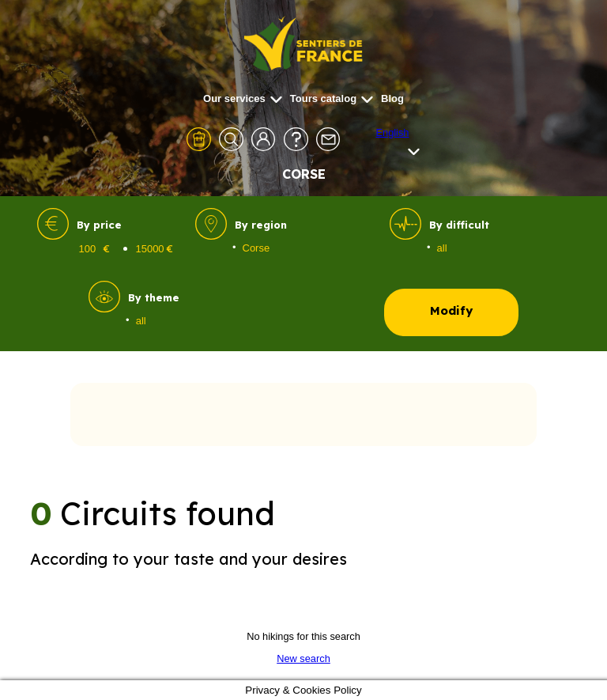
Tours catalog (332, 98)
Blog (392, 98)
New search (303, 658)
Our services (243, 98)
